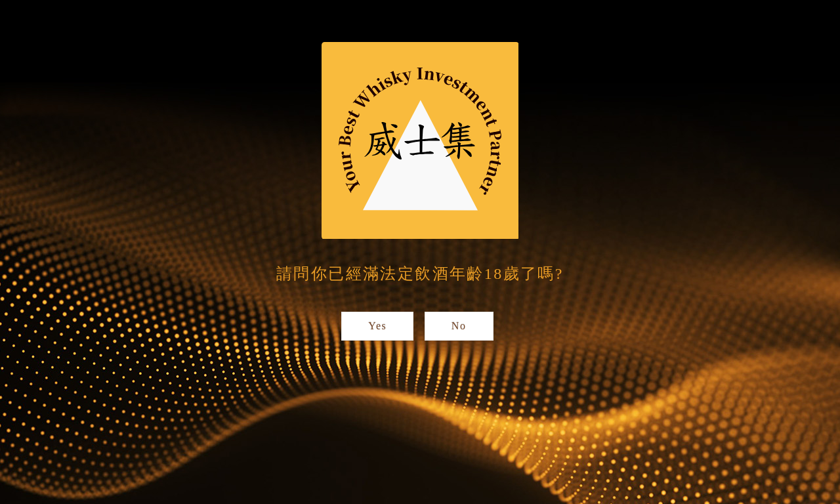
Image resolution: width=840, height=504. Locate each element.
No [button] (459, 326)
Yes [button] (377, 326)
